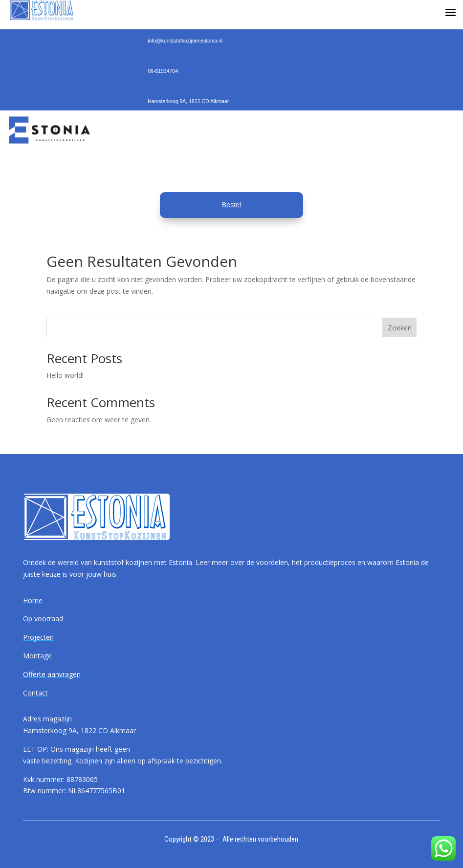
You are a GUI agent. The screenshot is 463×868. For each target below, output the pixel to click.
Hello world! (65, 375)
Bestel (231, 205)
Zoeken (400, 328)
